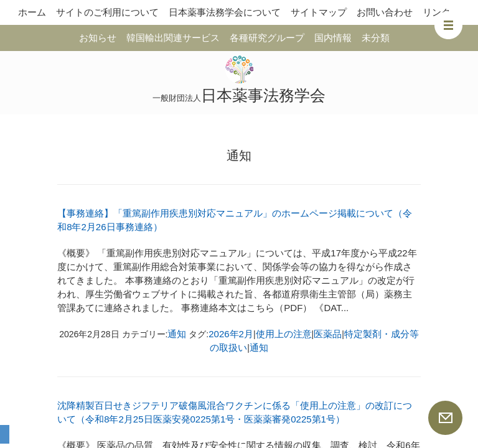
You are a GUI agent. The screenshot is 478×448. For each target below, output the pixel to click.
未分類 (376, 38)
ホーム (32, 12)
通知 (177, 334)
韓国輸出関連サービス (173, 38)
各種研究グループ (267, 38)
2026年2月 (231, 334)
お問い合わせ (385, 12)
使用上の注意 (284, 334)
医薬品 (328, 334)
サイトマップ (319, 12)
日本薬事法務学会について (225, 12)
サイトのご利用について (107, 12)
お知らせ (98, 38)
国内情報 (333, 38)
